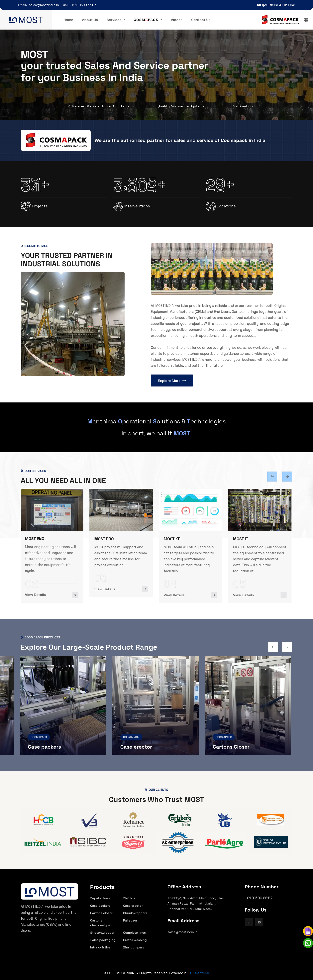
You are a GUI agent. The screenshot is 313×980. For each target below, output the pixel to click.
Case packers (46, 747)
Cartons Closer (232, 747)
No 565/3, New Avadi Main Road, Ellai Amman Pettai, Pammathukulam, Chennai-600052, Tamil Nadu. (195, 903)
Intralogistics (100, 947)
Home (68, 20)
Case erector (137, 747)
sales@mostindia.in (44, 5)
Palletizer (130, 920)
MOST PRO (105, 539)
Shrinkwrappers (135, 913)
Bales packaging (103, 940)
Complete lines (135, 933)
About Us (90, 20)
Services (114, 20)
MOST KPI (173, 539)
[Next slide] (272, 477)
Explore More (172, 381)
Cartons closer (101, 913)
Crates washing (135, 940)
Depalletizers (100, 898)
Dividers (129, 898)
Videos (177, 20)
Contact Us (201, 20)
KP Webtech (199, 973)
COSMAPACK (40, 737)
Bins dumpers (134, 947)
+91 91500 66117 (84, 5)
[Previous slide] (287, 477)
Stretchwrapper (102, 933)
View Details (36, 595)
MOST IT (242, 539)
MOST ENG (35, 539)
